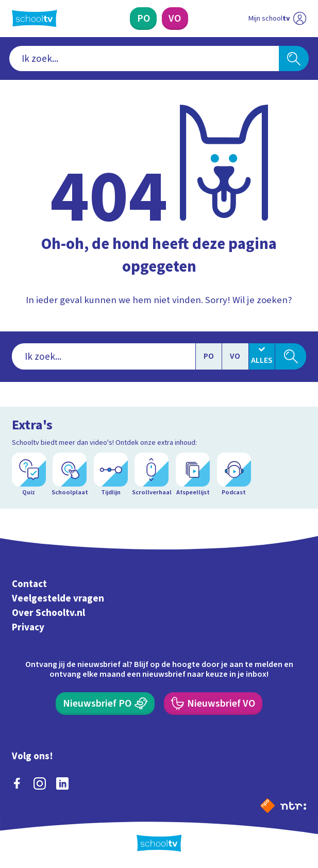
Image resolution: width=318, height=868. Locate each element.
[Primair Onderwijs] (143, 19)
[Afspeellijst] (193, 475)
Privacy (28, 628)
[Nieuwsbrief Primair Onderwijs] (105, 704)
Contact (29, 584)
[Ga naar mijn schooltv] (278, 19)
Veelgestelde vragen (58, 599)
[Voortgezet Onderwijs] (175, 19)
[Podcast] (234, 475)
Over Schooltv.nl (48, 613)
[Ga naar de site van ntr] (293, 805)
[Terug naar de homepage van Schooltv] (35, 18)
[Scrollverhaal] (152, 475)
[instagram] (40, 783)
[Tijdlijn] (111, 475)
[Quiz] (29, 475)
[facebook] (17, 783)
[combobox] (144, 58)
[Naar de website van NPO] (267, 806)
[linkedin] (62, 783)
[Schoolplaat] (70, 475)
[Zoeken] (294, 58)
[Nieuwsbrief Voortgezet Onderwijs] (213, 704)
